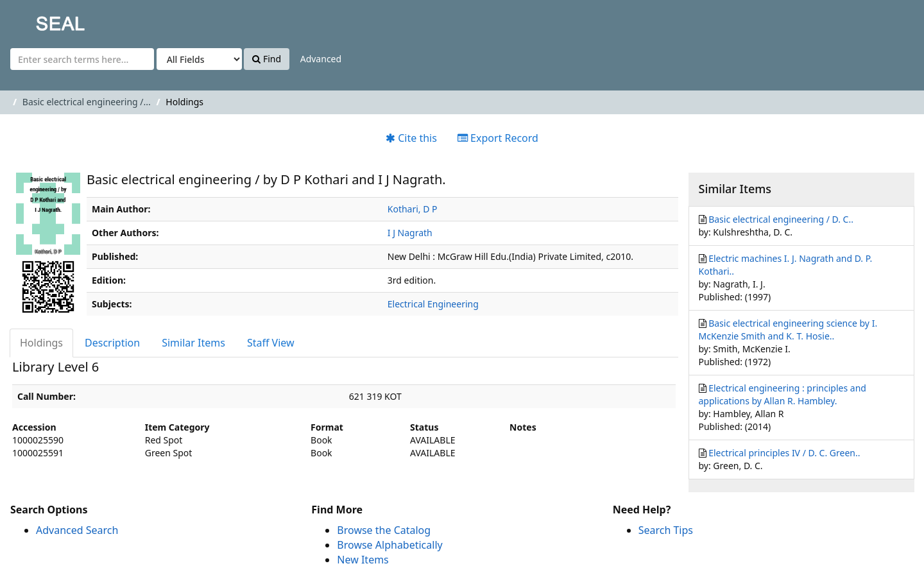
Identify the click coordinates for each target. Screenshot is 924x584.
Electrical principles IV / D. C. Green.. (784, 453)
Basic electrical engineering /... (87, 102)
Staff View (271, 343)
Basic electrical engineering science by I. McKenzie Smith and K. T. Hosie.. (788, 330)
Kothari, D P (413, 209)
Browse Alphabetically (389, 545)
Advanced (321, 59)
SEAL (35, 20)
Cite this (411, 138)
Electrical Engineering (433, 304)
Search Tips (666, 530)
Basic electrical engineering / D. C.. (781, 219)
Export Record (498, 138)
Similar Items (193, 343)
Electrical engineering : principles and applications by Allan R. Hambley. (783, 394)
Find (267, 59)
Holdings (41, 343)
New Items (363, 560)
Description (112, 343)
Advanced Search (77, 530)
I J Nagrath (410, 233)
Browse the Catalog (384, 530)
